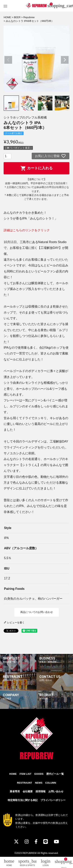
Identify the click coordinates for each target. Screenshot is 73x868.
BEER (17, 17)
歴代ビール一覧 (55, 774)
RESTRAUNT (24, 783)
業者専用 (15, 791)
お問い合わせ (56, 791)
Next (65, 60)
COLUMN (51, 783)
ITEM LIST (25, 774)
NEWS (39, 783)
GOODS (39, 774)
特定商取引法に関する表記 (23, 800)
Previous (8, 60)
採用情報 (41, 791)
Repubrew (29, 17)
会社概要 (28, 791)
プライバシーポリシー (53, 800)
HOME (7, 17)
